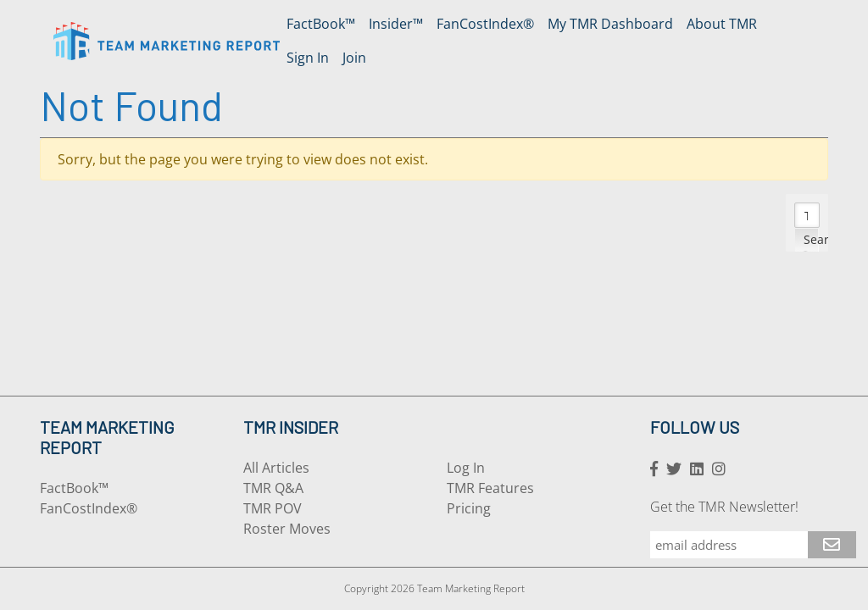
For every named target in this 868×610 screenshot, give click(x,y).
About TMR (722, 24)
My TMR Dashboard (610, 24)
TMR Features (490, 488)
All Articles (276, 468)
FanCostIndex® (485, 24)
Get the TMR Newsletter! (724, 507)
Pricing (469, 508)
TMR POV (273, 508)
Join (354, 58)
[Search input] (808, 215)
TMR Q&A (273, 488)
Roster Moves (287, 529)
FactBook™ (321, 24)
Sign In (308, 58)
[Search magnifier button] (807, 240)
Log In (466, 468)
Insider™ (396, 24)
